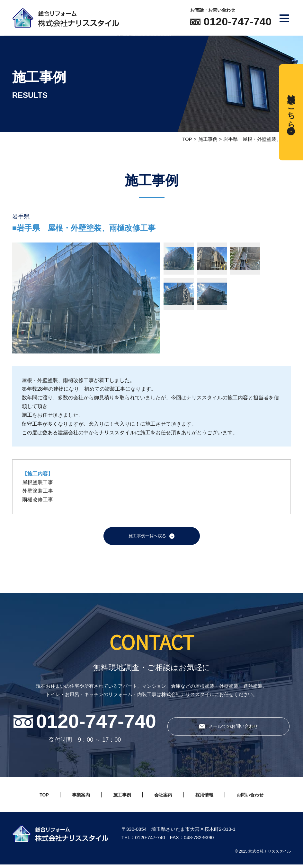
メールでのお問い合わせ (233, 730)
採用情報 (209, 798)
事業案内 (71, 798)
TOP (187, 139)
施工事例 (208, 139)
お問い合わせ (262, 798)
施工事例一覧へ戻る (147, 538)
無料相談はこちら (291, 107)
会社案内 (163, 798)
